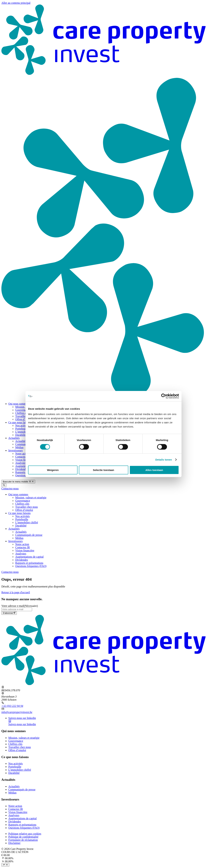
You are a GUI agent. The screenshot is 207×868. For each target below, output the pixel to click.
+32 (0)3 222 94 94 (12, 706)
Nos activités (22, 426)
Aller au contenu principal (16, 3)
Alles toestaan (154, 470)
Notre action (22, 454)
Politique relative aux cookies (25, 834)
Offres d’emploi (24, 419)
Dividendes (22, 469)
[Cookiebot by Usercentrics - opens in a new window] (164, 396)
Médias (19, 447)
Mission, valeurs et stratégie (24, 738)
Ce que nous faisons (19, 422)
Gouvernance (23, 410)
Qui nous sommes (18, 404)
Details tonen (164, 459)
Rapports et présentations (22, 825)
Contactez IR (23, 457)
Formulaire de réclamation (23, 840)
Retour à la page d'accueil (16, 592)
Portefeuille (22, 429)
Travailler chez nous (20, 747)
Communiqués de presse (22, 790)
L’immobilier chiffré (20, 770)
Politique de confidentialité (23, 837)
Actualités (14, 438)
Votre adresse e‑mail (20, 606)
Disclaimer (14, 843)
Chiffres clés (22, 413)
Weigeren (53, 470)
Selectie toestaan (104, 470)
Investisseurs (16, 450)
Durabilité (21, 435)
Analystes (21, 463)
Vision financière (25, 460)
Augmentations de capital (23, 818)
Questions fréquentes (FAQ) (24, 828)
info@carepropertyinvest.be (17, 712)
